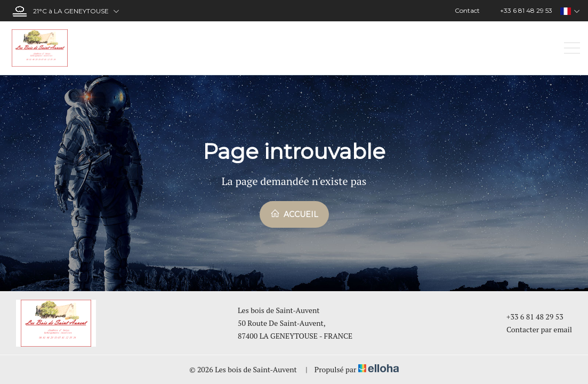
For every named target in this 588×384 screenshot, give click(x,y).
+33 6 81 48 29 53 (529, 317)
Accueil (294, 214)
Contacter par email (533, 329)
